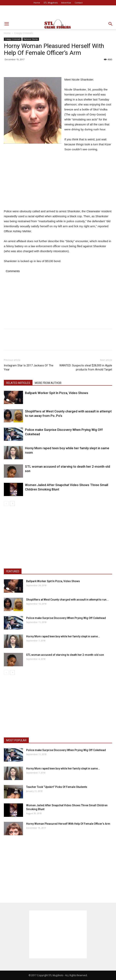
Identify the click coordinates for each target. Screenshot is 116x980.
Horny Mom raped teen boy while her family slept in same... (63, 636)
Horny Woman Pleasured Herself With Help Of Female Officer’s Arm (68, 824)
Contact (79, 3)
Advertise (66, 3)
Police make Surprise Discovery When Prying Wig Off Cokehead (66, 618)
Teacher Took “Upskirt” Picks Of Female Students (57, 787)
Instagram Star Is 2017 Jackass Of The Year (29, 367)
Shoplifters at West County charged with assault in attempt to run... (67, 600)
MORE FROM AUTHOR (48, 383)
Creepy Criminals (24, 33)
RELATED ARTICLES (18, 383)
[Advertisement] (58, 12)
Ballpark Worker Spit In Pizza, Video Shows (57, 393)
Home (37, 3)
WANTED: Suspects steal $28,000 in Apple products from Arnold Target (86, 367)
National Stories (31, 39)
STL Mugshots (51, 3)
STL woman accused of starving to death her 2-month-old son (65, 655)
